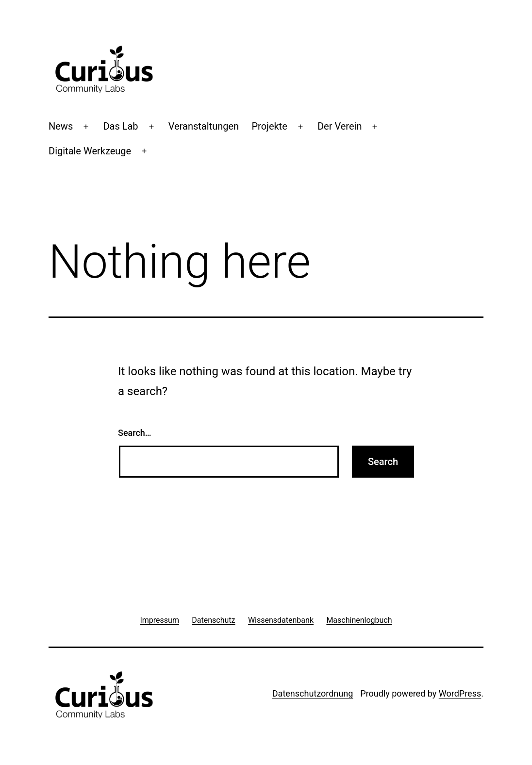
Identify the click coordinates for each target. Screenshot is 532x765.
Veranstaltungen (204, 126)
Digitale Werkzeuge (90, 151)
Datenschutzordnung (313, 693)
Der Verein (340, 126)
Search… (135, 433)
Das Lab (120, 126)
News (61, 126)
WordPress (460, 693)
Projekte (269, 126)
